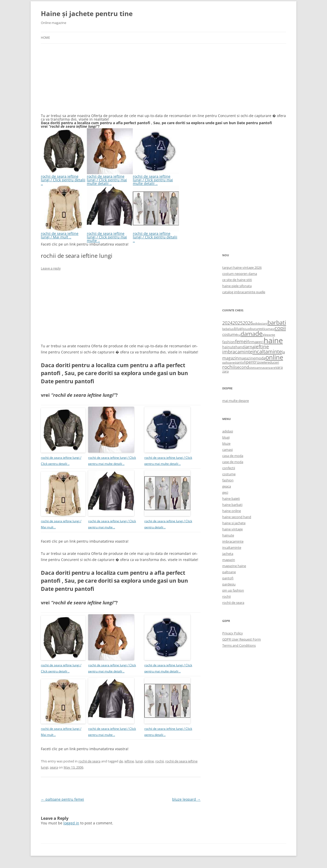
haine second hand (237, 517)
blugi (226, 437)
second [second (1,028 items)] (242, 367)
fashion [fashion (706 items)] (229, 342)
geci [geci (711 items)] (260, 342)
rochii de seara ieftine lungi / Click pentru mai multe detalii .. (110, 178)
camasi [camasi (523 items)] (270, 329)
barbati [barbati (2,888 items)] (277, 322)
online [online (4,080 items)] (274, 357)
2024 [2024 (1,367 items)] (227, 323)
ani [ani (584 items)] (265, 323)
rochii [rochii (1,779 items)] (229, 367)
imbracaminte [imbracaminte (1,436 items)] (237, 352)
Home (45, 38)
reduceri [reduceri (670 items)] (273, 362)
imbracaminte (233, 541)
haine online (232, 511)
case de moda (233, 462)
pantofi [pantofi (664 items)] (240, 362)
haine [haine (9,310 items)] (273, 340)
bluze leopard (186, 799)
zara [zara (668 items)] (225, 371)
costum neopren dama (240, 274)
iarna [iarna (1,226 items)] (249, 347)
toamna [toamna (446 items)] (259, 368)
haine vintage (232, 529)
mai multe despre (236, 401)
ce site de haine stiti (237, 280)
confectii (229, 468)
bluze (226, 443)
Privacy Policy (233, 633)
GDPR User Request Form (242, 639)
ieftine (129, 761)
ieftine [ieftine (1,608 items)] (262, 346)
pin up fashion (233, 590)
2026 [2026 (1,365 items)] (248, 323)
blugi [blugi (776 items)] (239, 329)
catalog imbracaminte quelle (244, 292)
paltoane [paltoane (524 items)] (229, 362)
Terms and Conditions (239, 645)
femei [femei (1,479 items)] (241, 341)
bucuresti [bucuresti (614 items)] (257, 329)
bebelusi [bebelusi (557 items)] (228, 329)
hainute (228, 535)
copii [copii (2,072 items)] (280, 328)
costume (229, 474)
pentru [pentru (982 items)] (253, 362)
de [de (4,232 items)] (259, 333)
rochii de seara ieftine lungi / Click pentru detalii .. (64, 178)
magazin (229, 560)
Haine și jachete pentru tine (87, 14)
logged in (71, 823)
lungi (139, 761)
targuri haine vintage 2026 (242, 267)
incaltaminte (232, 547)
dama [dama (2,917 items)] (248, 334)
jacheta (228, 554)
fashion (228, 480)
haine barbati (232, 505)
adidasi (228, 431)
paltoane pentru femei (62, 799)
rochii (160, 761)
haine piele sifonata (237, 286)
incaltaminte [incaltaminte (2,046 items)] (267, 352)
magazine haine (234, 566)
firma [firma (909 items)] (252, 342)
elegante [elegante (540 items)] (269, 335)
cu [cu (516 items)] (239, 335)
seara (54, 767)
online (149, 761)
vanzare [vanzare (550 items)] (270, 368)
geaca (227, 486)
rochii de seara (89, 761)
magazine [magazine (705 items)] (247, 358)
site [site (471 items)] (251, 368)
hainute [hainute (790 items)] (229, 347)
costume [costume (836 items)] (230, 334)
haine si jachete (234, 523)
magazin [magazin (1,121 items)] (230, 358)
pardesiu (229, 584)
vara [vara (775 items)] (279, 367)
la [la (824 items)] (283, 352)
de (121, 761)
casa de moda (233, 456)
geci (225, 492)
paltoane (229, 572)
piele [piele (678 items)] (263, 362)
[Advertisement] (79, 82)
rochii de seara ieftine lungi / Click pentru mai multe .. (110, 235)
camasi (227, 450)
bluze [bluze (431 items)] (247, 329)
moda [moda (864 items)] (260, 358)
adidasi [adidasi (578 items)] (258, 323)
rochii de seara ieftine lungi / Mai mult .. (64, 233)
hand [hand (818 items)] (240, 347)
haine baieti (231, 499)
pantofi (228, 578)
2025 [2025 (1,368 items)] (238, 323)
